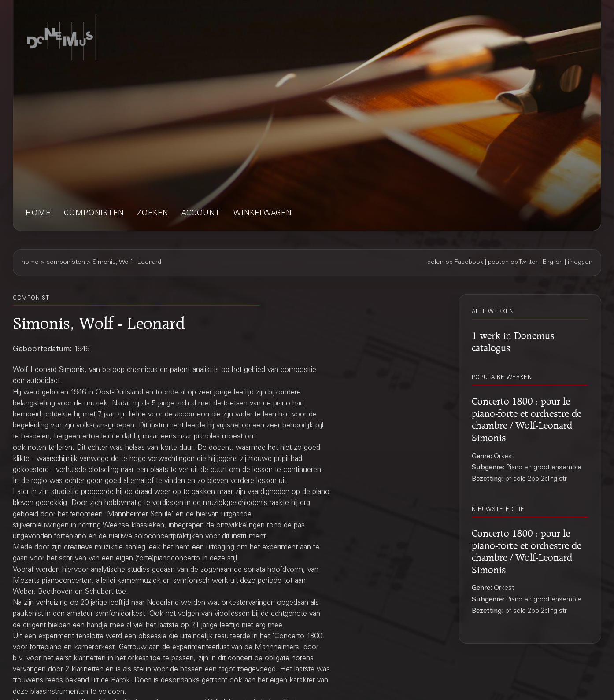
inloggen (580, 262)
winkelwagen (263, 214)
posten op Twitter (513, 262)
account (201, 214)
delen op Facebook (455, 262)
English (553, 262)
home (38, 214)
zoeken (153, 214)
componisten (94, 214)
